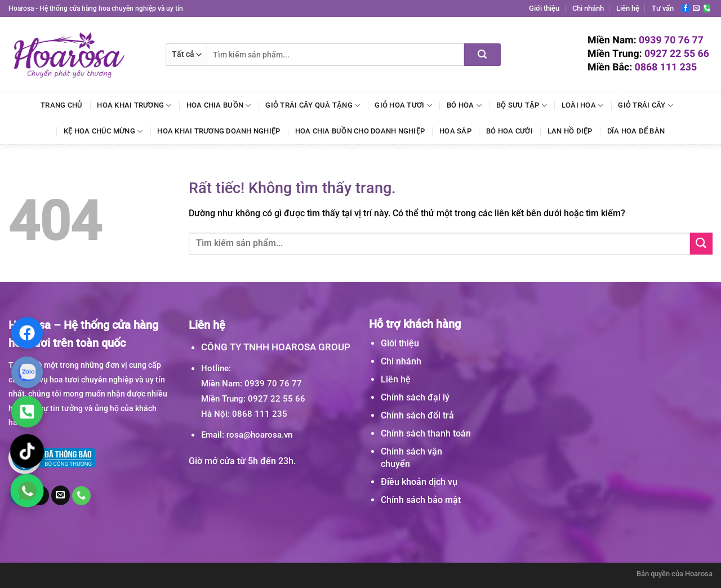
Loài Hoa (583, 106)
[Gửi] (482, 55)
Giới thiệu (544, 8)
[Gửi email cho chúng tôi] (696, 8)
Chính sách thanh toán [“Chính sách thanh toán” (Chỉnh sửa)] (426, 433)
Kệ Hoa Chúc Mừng (103, 132)
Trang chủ (61, 105)
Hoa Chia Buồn (219, 106)
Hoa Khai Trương (134, 106)
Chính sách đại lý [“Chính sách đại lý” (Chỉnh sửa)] (415, 397)
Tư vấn (663, 8)
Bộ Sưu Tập (522, 106)
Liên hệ (628, 8)
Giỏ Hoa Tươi (403, 106)
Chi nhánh (588, 8)
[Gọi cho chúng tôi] (707, 8)
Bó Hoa (464, 106)
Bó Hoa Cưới (509, 131)
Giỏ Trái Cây (646, 106)
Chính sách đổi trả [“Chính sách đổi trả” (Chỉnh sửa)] (417, 415)
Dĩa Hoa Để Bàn (636, 131)
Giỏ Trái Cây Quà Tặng (313, 106)
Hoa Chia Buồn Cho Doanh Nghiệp (360, 131)
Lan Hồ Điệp (570, 131)
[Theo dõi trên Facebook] (686, 8)
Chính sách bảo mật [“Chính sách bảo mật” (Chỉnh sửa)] (421, 500)
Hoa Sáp (455, 131)
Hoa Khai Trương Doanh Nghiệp (219, 131)
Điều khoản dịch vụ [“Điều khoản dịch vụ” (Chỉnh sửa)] (419, 482)
